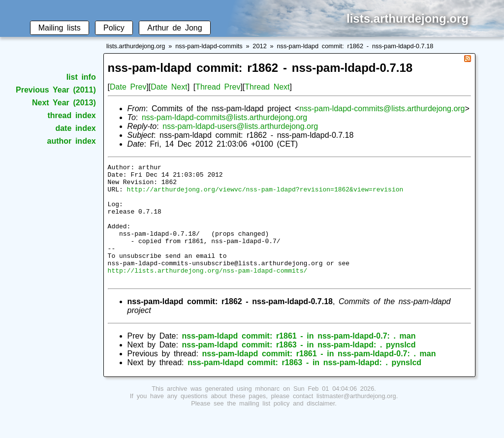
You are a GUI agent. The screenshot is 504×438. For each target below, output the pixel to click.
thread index (71, 115)
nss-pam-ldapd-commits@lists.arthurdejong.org (382, 109)
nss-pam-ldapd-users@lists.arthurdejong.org (240, 126)
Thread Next (267, 87)
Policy (114, 28)
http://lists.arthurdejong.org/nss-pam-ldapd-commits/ (208, 292)
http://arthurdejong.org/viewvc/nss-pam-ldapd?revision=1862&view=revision (265, 195)
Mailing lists (60, 28)
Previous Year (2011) (56, 90)
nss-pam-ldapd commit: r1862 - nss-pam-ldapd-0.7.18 (355, 46)
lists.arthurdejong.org (136, 46)
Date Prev (128, 87)
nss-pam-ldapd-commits (209, 46)
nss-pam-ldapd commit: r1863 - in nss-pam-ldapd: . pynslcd (299, 368)
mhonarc (267, 412)
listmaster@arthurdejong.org (356, 420)
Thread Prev (218, 87)
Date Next (169, 87)
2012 (259, 46)
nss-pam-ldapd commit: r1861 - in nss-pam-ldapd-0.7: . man (299, 360)
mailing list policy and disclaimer (287, 427)
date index (75, 128)
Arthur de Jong (174, 28)
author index (72, 141)
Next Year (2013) (64, 103)
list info (81, 77)
